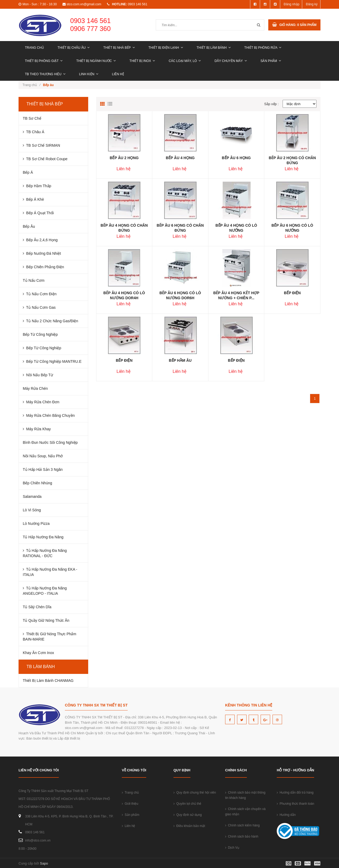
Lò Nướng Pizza (36, 524)
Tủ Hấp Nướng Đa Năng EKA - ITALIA (50, 572)
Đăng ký (312, 4)
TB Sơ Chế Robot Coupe (45, 159)
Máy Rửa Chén (35, 388)
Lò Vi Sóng (32, 510)
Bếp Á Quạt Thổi (38, 213)
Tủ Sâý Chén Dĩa (37, 607)
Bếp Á (28, 172)
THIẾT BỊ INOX (142, 61)
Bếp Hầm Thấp (37, 186)
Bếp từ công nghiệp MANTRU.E (52, 361)
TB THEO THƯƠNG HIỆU (45, 74)
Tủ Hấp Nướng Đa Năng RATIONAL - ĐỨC (45, 553)
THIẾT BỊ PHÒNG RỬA (263, 48)
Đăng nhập (291, 4)
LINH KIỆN (89, 74)
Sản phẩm (271, 61)
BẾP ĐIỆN (292, 293)
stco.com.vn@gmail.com (84, 4)
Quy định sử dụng (188, 815)
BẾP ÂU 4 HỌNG (180, 158)
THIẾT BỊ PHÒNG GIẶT (44, 61)
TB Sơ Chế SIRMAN (41, 145)
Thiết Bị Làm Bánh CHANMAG (48, 681)
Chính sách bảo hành (242, 836)
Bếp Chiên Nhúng (37, 483)
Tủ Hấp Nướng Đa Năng (43, 537)
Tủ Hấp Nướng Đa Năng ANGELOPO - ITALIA (45, 591)
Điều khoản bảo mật (189, 826)
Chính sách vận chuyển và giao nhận (245, 812)
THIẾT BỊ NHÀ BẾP (119, 48)
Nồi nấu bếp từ (38, 375)
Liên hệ (118, 74)
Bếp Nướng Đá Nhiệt (42, 253)
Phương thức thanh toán (295, 804)
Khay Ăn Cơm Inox (38, 653)
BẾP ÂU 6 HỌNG (236, 158)
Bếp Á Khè (33, 199)
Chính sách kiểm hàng (242, 825)
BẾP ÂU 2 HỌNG (124, 158)
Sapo (44, 863)
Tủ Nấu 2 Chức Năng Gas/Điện (50, 321)
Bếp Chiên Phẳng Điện (43, 267)
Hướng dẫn (286, 815)
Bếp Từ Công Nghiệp (40, 334)
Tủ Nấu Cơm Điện (40, 294)
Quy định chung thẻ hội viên (195, 793)
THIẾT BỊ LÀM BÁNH (213, 48)
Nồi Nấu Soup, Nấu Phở (43, 456)
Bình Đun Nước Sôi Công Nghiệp (50, 442)
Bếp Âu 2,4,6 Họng (40, 240)
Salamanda (32, 496)
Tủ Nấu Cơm (34, 280)
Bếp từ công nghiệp (42, 348)
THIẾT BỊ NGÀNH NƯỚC (96, 61)
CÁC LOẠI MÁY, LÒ (185, 61)
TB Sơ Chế (32, 118)
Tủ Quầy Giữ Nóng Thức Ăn (46, 620)
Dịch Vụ (232, 848)
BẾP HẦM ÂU (180, 360)
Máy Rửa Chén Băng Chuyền (49, 415)
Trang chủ (34, 48)
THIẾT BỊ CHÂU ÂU (73, 48)
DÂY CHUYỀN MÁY (231, 61)
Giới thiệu (130, 804)
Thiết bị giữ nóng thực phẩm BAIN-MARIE (50, 637)
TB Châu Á (34, 132)
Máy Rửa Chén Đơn (41, 402)
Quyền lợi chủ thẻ (187, 804)
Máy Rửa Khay (37, 429)
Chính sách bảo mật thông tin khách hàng (245, 795)
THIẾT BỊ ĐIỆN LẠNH (166, 48)
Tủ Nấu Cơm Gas (39, 307)
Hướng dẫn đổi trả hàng (295, 793)
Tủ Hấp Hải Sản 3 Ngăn (43, 469)
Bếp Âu (29, 226)
